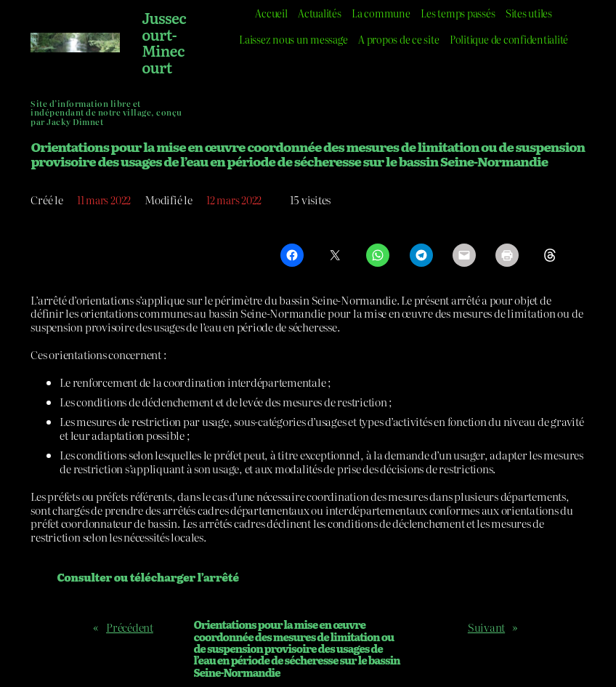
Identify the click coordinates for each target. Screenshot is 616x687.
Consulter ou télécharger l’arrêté (148, 577)
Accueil (265, 13)
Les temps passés (460, 13)
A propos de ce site (396, 39)
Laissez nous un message (287, 39)
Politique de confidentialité (513, 39)
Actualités (316, 13)
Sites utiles (534, 13)
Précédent (130, 627)
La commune (380, 13)
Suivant (486, 627)
